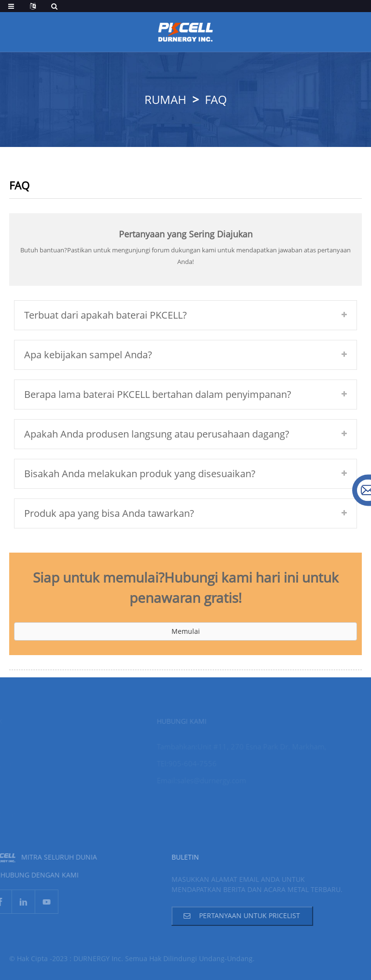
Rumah (165, 99)
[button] (185, 631)
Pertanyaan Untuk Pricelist (240, 915)
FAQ (216, 99)
